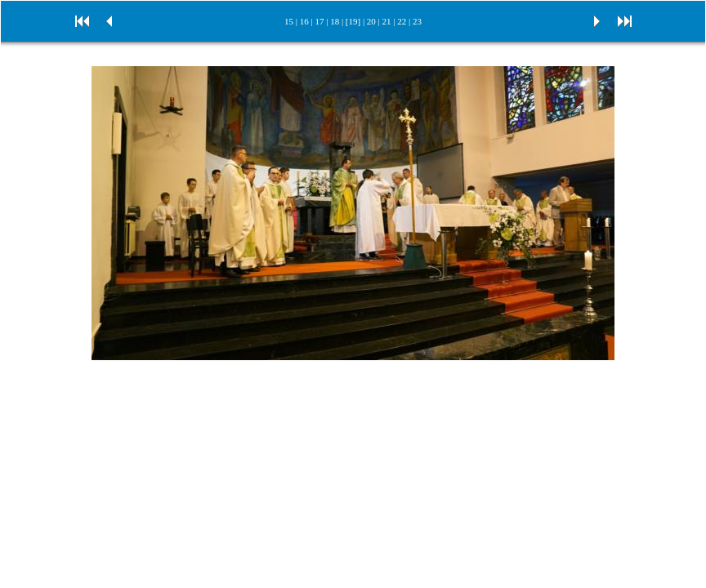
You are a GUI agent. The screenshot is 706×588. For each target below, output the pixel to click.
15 (289, 21)
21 (387, 21)
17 (319, 21)
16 (304, 21)
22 (402, 21)
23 (417, 21)
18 (335, 21)
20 (371, 21)
